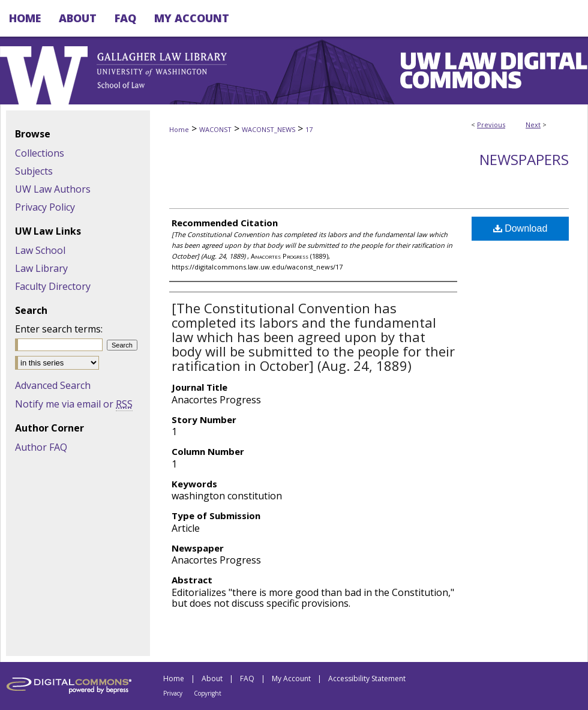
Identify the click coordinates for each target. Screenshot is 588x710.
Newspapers (524, 159)
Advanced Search (53, 385)
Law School (40, 250)
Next (533, 125)
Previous (491, 125)
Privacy (173, 693)
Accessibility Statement (367, 678)
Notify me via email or (74, 404)
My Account (291, 678)
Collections (40, 153)
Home (179, 129)
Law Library (41, 268)
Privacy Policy (45, 207)
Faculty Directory (53, 286)
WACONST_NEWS (268, 129)
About (212, 678)
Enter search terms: (59, 329)
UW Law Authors (53, 189)
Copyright (208, 693)
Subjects (34, 171)
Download (520, 228)
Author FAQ (41, 447)
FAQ (247, 678)
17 (309, 129)
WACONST (215, 129)
